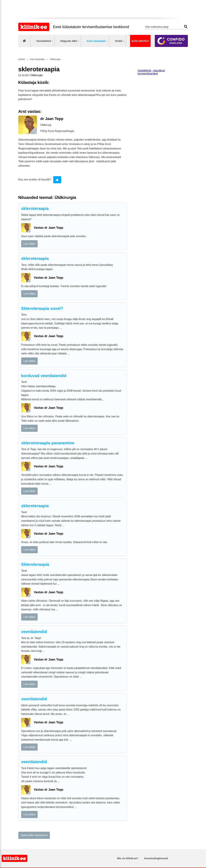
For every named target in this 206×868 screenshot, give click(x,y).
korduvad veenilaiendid (44, 376)
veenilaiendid (34, 632)
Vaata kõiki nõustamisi (34, 835)
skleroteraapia (35, 208)
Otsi (186, 27)
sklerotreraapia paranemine (48, 443)
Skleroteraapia (35, 564)
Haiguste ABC (69, 41)
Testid (118, 41)
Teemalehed (44, 41)
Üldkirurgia (55, 59)
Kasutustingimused (156, 858)
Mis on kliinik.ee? (128, 858)
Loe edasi (29, 244)
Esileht (22, 59)
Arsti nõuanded (96, 41)
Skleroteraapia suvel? (42, 308)
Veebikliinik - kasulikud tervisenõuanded (151, 72)
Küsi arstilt (140, 41)
